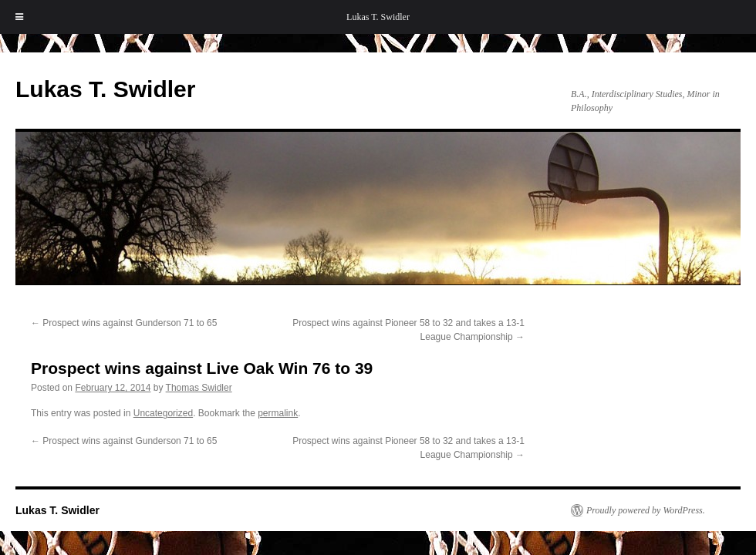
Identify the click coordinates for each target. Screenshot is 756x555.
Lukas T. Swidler (378, 17)
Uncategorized (163, 413)
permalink (278, 413)
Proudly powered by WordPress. (646, 510)
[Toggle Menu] (19, 17)
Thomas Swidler (199, 388)
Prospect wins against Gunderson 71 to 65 (124, 323)
